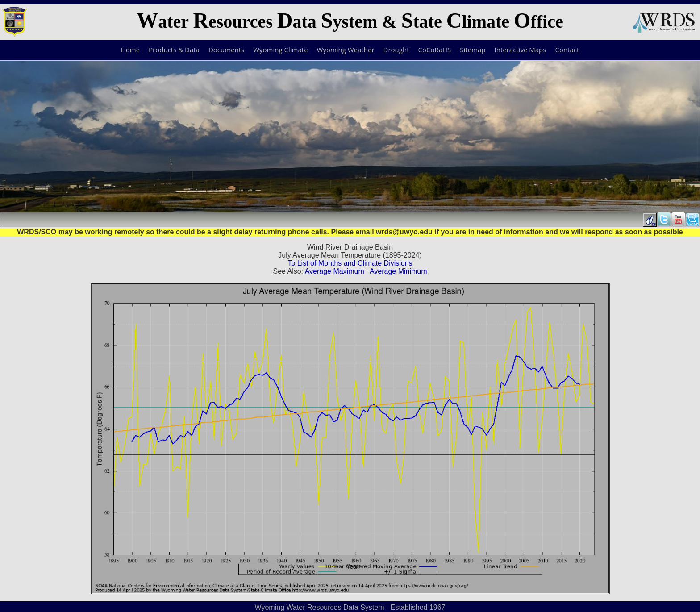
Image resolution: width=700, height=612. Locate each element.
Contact (567, 50)
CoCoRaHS (435, 50)
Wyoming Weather (346, 50)
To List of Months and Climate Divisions (350, 263)
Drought (396, 50)
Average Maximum (335, 271)
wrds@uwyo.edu (404, 232)
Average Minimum (398, 271)
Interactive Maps (521, 50)
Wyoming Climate (280, 50)
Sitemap (473, 50)
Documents (226, 50)
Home (130, 50)
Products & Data (174, 50)
